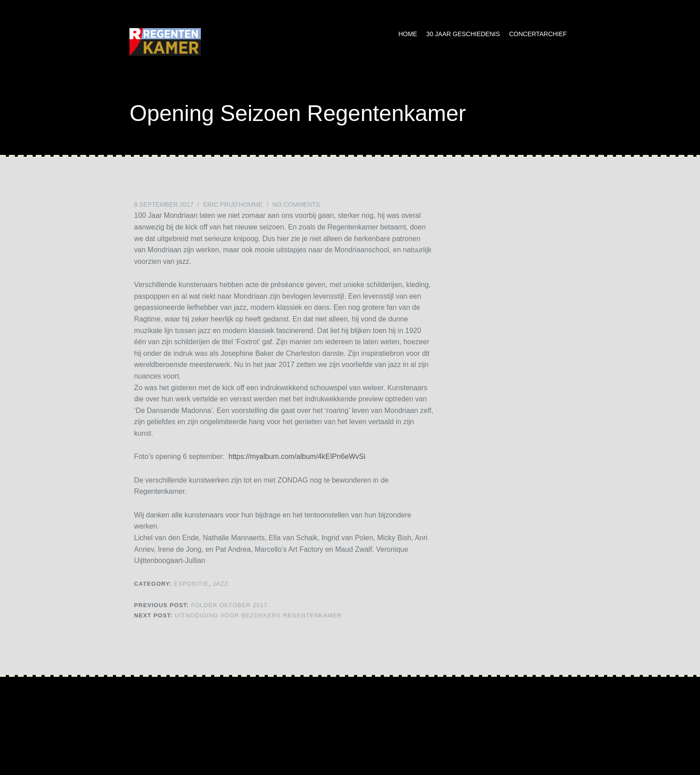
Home (408, 34)
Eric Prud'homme (233, 204)
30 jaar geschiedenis (463, 34)
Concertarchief (538, 34)
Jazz (220, 584)
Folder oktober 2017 (201, 605)
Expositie (192, 584)
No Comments (296, 204)
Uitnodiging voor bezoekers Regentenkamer (238, 615)
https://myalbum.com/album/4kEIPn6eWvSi (297, 456)
